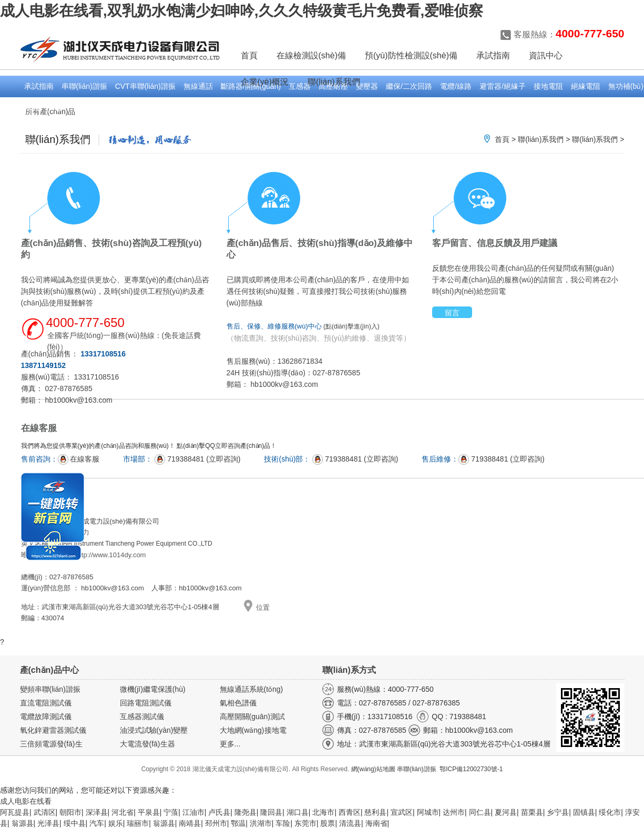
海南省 (376, 823)
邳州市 (216, 823)
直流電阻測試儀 (46, 703)
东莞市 (305, 823)
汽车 (97, 823)
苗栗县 (532, 812)
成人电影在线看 (26, 801)
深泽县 (97, 812)
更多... (230, 744)
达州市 (454, 812)
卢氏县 (219, 812)
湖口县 (298, 812)
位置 (263, 607)
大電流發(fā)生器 (147, 744)
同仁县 (480, 812)
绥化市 (610, 812)
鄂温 (238, 823)
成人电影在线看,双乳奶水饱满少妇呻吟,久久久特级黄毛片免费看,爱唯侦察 (242, 11)
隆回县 (271, 812)
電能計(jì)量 (43, 108)
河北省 (122, 812)
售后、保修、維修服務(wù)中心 (274, 326)
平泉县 (149, 812)
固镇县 (584, 812)
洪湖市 (261, 823)
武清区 (45, 812)
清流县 (350, 823)
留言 (452, 313)
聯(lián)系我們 (541, 139)
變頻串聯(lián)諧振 (50, 689)
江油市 (193, 812)
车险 (283, 823)
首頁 (249, 55)
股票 (328, 823)
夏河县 (506, 812)
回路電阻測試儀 (146, 703)
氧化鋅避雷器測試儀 (53, 730)
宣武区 (402, 812)
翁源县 (23, 823)
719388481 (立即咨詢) (197, 459)
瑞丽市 (138, 823)
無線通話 (198, 86)
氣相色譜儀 (238, 703)
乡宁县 (558, 812)
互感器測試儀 (142, 717)
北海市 (323, 812)
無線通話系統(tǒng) (252, 689)
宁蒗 (171, 812)
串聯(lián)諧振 (84, 86)
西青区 (350, 812)
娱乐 (116, 823)
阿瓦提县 (15, 812)
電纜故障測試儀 (46, 717)
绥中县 (75, 823)
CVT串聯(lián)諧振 (145, 86)
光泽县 (48, 823)
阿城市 (428, 812)
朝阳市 (70, 812)
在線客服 (79, 459)
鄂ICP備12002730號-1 (471, 769)
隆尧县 (246, 812)
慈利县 (375, 812)
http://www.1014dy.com (111, 555)
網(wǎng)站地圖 (373, 769)
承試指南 (39, 86)
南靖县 (190, 823)
